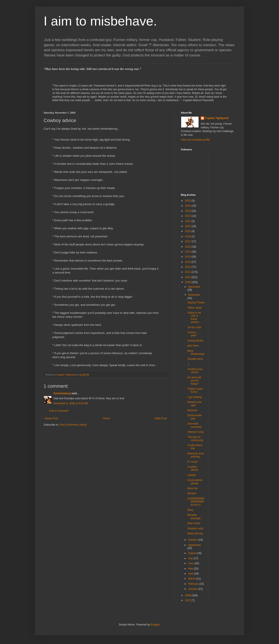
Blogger (155, 625)
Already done (195, 359)
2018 (188, 236)
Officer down (195, 308)
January (193, 589)
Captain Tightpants (217, 118)
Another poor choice (195, 371)
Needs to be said (195, 404)
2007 (188, 600)
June (191, 563)
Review (192, 493)
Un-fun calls (194, 327)
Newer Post (51, 418)
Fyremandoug (62, 393)
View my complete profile (195, 140)
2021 (188, 221)
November (194, 295)
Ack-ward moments (194, 425)
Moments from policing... (196, 455)
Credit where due (195, 447)
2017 (188, 241)
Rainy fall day (195, 534)
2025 (188, 201)
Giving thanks (195, 341)
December (194, 287)
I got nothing (195, 397)
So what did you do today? (194, 381)
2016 (188, 247)
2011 (188, 272)
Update (192, 475)
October (193, 540)
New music (194, 523)
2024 (188, 206)
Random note (195, 528)
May (191, 569)
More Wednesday (196, 352)
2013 (188, 262)
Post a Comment (59, 411)
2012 (188, 267)
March (192, 579)
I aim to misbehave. (100, 21)
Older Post (161, 418)
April (191, 574)
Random (192, 410)
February (194, 584)
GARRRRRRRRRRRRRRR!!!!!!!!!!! (196, 502)
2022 (188, 216)
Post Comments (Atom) (73, 425)
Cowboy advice (193, 468)
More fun (193, 488)
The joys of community (195, 438)
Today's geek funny (195, 390)
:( (188, 364)
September (195, 545)
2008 (188, 595)
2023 (188, 211)
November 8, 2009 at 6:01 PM (71, 403)
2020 (188, 226)
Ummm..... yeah (193, 334)
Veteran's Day (196, 432)
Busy (190, 510)
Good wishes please (195, 482)
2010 (188, 277)
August (193, 553)
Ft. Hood (192, 462)
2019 (188, 231)
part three (193, 346)
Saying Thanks (196, 302)
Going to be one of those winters (194, 317)
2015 (188, 252)
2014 (188, 257)
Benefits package (194, 517)
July (191, 558)
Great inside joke (195, 417)
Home (106, 418)
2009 (188, 282)
